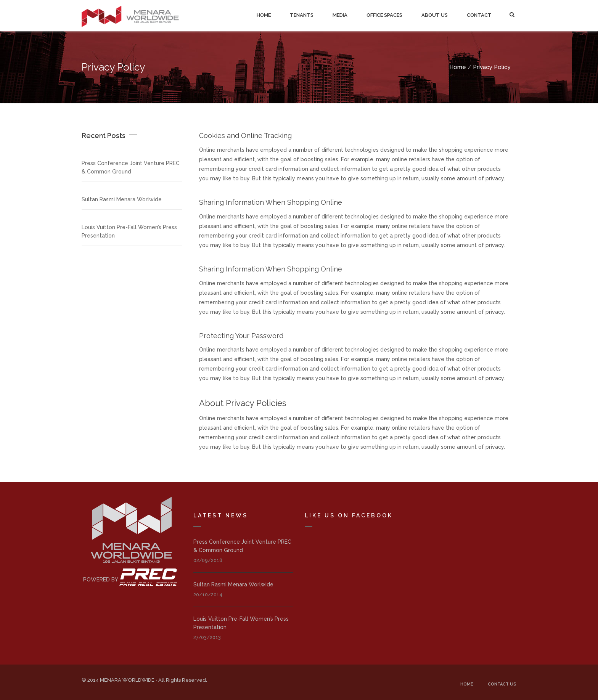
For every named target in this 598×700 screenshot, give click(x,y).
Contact (479, 15)
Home (264, 15)
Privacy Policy (492, 67)
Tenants (302, 15)
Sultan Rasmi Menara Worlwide (122, 199)
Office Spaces (384, 15)
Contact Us (502, 684)
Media (340, 15)
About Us (435, 15)
